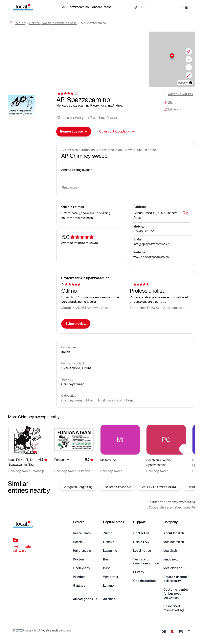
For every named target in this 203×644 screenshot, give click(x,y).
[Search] (141, 7)
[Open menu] (186, 8)
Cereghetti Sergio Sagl (78, 487)
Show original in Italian (140, 150)
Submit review (76, 324)
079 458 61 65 (144, 231)
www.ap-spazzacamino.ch (151, 257)
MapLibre (183, 83)
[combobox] (74, 132)
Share (170, 103)
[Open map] (186, 213)
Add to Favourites (180, 94)
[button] (101, 56)
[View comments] (68, 94)
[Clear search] (135, 7)
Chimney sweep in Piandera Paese (53, 23)
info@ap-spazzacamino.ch (151, 244)
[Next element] (184, 449)
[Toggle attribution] (191, 83)
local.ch (20, 23)
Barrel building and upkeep (115, 400)
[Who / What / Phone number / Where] (97, 7)
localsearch (49, 630)
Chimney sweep (72, 400)
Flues (90, 400)
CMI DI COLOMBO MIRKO (159, 487)
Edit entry (172, 109)
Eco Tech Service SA (117, 487)
